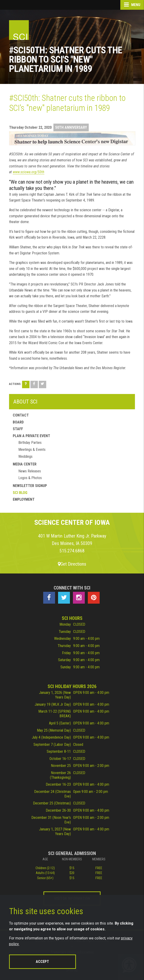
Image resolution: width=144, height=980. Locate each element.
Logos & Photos (30, 478)
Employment (24, 499)
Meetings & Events (32, 450)
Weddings (25, 456)
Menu (132, 5)
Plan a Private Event (31, 436)
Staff (18, 429)
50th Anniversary (71, 127)
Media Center (25, 464)
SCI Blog (20, 493)
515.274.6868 (72, 551)
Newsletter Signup (30, 486)
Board (18, 422)
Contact (21, 415)
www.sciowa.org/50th (29, 172)
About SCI (25, 402)
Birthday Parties (30, 443)
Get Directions (72, 564)
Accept (42, 962)
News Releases (30, 471)
